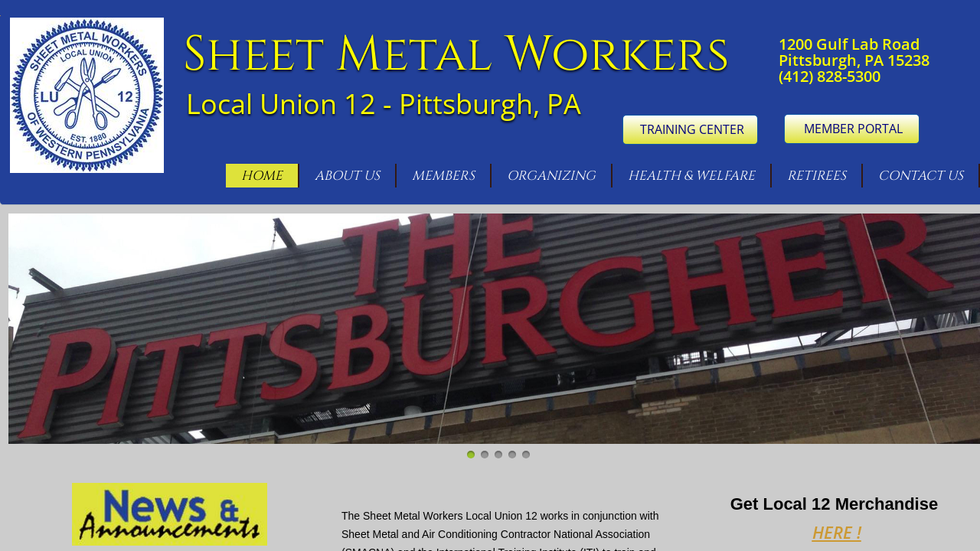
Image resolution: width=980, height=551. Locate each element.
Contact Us (921, 176)
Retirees (817, 176)
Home (262, 176)
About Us (347, 176)
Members (443, 176)
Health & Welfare (691, 176)
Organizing (551, 176)
